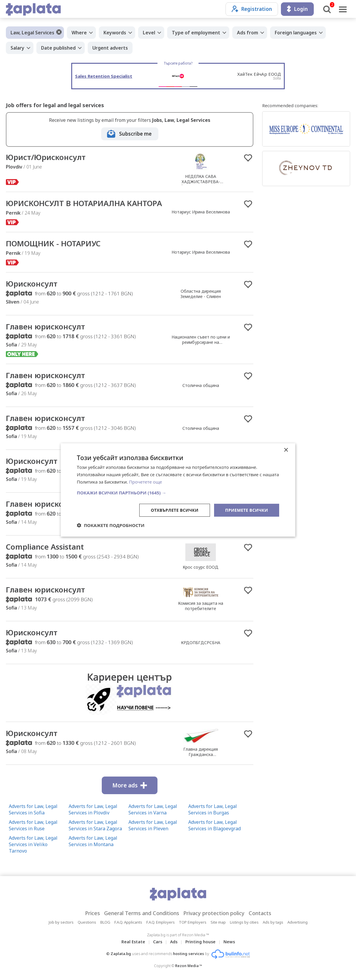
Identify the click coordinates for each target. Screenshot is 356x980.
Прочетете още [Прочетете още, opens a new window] (145, 482)
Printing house (200, 942)
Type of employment (196, 33)
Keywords (115, 33)
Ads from (247, 33)
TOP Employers (193, 922)
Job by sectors (61, 922)
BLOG (105, 922)
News (229, 942)
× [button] (286, 450)
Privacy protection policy (214, 913)
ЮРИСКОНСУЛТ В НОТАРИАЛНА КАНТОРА (84, 203)
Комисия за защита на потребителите (201, 606)
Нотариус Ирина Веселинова (201, 212)
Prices (93, 913)
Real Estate (133, 942)
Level (149, 33)
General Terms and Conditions (142, 913)
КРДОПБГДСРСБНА (201, 643)
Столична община (201, 385)
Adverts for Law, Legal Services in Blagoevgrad (215, 825)
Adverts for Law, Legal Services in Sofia (33, 809)
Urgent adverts (110, 48)
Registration (252, 9)
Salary (17, 48)
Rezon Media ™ (189, 966)
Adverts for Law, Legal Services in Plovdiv (93, 809)
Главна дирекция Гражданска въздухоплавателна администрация (201, 757)
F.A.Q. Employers (161, 922)
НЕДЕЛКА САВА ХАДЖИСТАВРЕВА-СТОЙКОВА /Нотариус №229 (201, 182)
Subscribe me (135, 134)
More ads (130, 785)
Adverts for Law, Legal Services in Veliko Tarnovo (33, 844)
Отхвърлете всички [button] (175, 510)
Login (297, 9)
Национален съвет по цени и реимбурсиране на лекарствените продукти (201, 342)
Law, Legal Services (32, 33)
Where (79, 33)
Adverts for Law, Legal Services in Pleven (153, 825)
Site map (218, 922)
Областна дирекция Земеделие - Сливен (201, 294)
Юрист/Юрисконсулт (46, 157)
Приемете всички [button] (247, 510)
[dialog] (178, 490)
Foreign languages (296, 33)
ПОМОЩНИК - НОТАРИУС (53, 243)
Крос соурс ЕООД (201, 567)
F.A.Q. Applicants (128, 922)
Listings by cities (244, 922)
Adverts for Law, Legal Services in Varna (153, 809)
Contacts (260, 913)
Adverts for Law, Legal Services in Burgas (213, 809)
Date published (58, 48)
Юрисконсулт (32, 284)
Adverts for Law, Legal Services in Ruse (33, 825)
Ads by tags (273, 922)
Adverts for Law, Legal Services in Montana (93, 841)
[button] (178, 492)
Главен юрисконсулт (45, 326)
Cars (158, 942)
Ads (174, 942)
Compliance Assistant (45, 547)
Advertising (297, 922)
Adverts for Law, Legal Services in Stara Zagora (95, 825)
